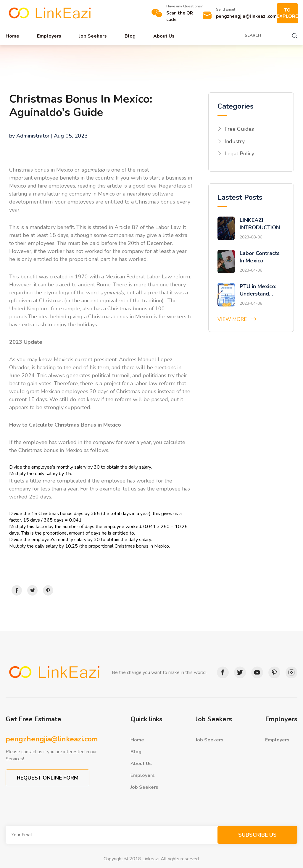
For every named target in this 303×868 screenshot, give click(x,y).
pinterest (273, 672)
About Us (164, 36)
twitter (238, 672)
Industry (235, 141)
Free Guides (239, 129)
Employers (49, 36)
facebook (221, 672)
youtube (256, 672)
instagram (290, 672)
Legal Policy (239, 154)
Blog (130, 36)
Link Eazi (50, 13)
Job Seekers (93, 36)
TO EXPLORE (287, 13)
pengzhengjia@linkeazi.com (52, 739)
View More (232, 319)
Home (12, 36)
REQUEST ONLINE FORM (48, 778)
